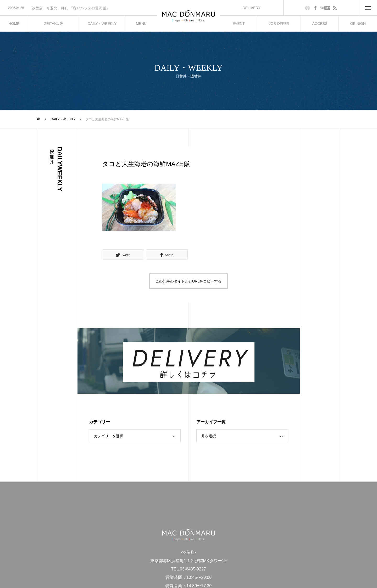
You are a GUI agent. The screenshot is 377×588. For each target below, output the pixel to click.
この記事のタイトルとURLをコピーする (188, 281)
